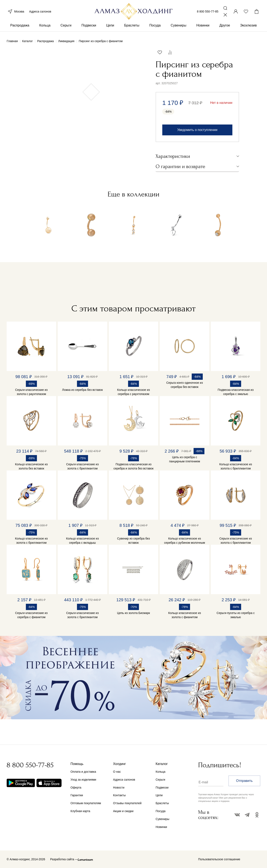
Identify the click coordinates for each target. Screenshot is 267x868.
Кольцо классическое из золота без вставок (31, 466)
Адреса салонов (40, 12)
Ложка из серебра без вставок (82, 390)
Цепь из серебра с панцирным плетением (185, 459)
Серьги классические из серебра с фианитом (31, 615)
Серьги (66, 27)
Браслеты (132, 27)
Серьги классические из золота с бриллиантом (82, 466)
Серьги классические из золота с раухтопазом (31, 392)
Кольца (45, 27)
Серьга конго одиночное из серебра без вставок (185, 385)
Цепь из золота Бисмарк (133, 613)
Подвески (89, 27)
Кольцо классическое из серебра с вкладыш (82, 541)
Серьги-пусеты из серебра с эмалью (236, 615)
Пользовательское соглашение (219, 859)
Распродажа (20, 27)
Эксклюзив (248, 27)
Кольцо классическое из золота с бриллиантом (236, 466)
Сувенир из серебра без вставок (134, 541)
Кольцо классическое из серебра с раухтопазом (134, 392)
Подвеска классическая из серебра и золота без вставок (133, 466)
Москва (15, 12)
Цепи (110, 27)
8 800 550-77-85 (208, 12)
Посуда (155, 27)
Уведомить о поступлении (197, 130)
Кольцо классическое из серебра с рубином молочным (185, 541)
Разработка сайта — (64, 859)
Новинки (203, 27)
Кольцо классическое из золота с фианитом (185, 615)
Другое (225, 27)
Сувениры (178, 27)
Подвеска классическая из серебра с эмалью (236, 392)
